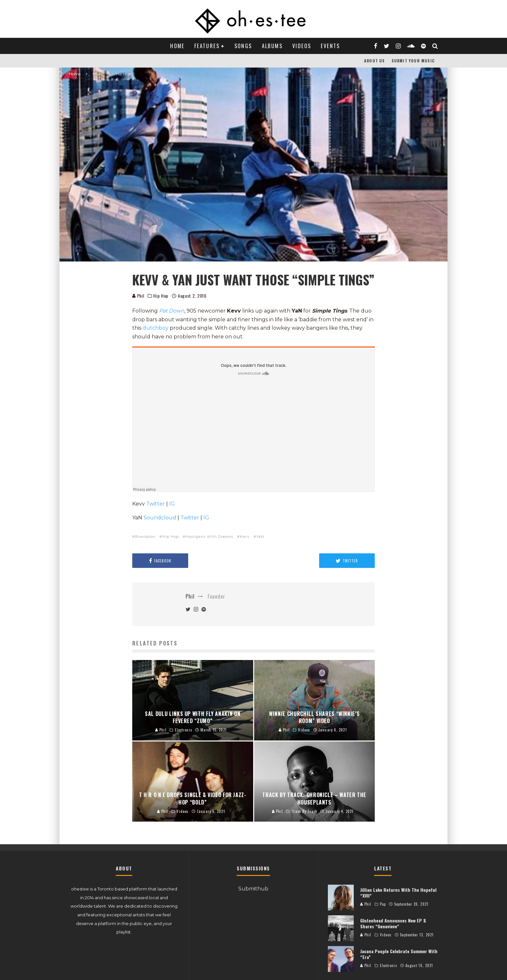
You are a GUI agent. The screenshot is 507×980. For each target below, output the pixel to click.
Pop (383, 904)
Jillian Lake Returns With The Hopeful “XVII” (398, 893)
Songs (243, 46)
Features (207, 46)
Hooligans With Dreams (209, 537)
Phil (138, 296)
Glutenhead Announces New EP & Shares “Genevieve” (393, 923)
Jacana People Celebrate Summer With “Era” (399, 954)
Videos (302, 46)
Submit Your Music (413, 61)
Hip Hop (161, 296)
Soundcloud (160, 518)
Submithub (253, 889)
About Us (375, 61)
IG (172, 504)
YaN (260, 537)
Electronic (388, 965)
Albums (272, 46)
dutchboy (156, 328)
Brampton (145, 537)
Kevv (245, 537)
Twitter (156, 504)
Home (177, 46)
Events (330, 46)
